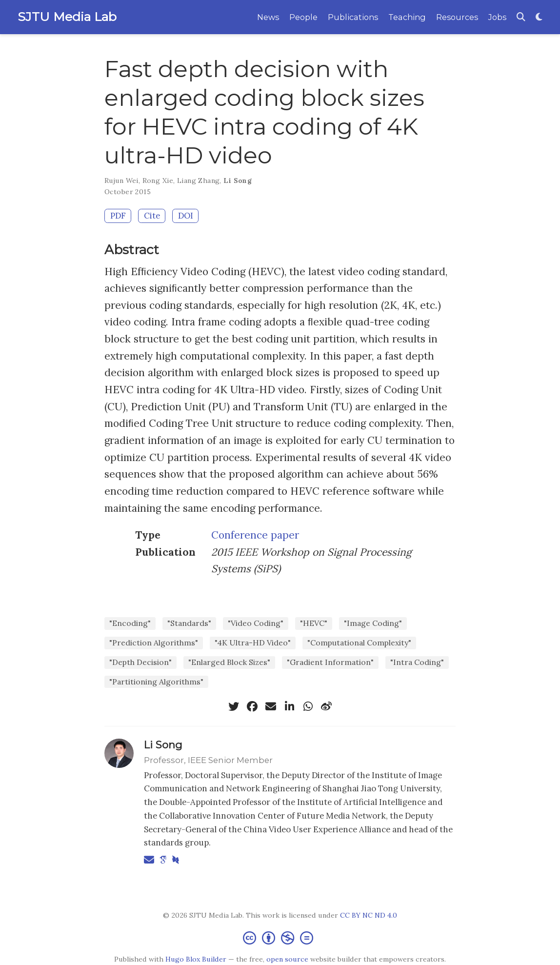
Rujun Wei (121, 181)
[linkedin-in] (289, 706)
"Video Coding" (256, 623)
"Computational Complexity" (359, 643)
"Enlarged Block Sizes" (229, 662)
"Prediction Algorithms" (154, 643)
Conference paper (255, 535)
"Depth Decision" (140, 662)
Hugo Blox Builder (196, 959)
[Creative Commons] (280, 937)
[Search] (521, 17)
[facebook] (252, 706)
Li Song (238, 181)
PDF (118, 216)
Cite (152, 216)
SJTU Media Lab (67, 17)
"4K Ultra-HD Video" (253, 643)
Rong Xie (158, 181)
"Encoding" (130, 623)
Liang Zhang (199, 181)
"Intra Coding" (417, 662)
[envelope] (271, 706)
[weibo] (326, 706)
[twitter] (234, 706)
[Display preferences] (539, 17)
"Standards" (189, 623)
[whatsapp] (308, 706)
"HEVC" (314, 623)
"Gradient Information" (330, 662)
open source (287, 959)
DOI (186, 216)
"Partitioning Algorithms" (156, 682)
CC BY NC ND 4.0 (369, 915)
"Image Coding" (373, 623)
